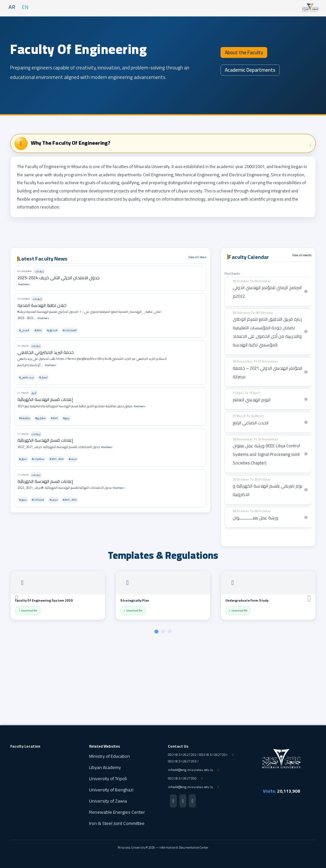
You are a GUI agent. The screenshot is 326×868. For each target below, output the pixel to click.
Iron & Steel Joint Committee (117, 823)
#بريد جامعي (26, 377)
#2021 (54, 418)
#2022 (38, 330)
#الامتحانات (70, 330)
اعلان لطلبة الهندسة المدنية (42, 305)
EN (25, 7)
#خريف (73, 459)
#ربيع (66, 418)
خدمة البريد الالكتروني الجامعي (46, 352)
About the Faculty (244, 52)
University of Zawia (108, 801)
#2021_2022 (57, 459)
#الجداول (52, 330)
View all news (197, 257)
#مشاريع (40, 418)
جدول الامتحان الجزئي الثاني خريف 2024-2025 (58, 278)
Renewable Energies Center (117, 812)
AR (12, 7)
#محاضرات (38, 459)
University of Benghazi (111, 790)
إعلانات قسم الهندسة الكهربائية (45, 399)
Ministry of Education (109, 756)
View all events (302, 255)
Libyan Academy (105, 767)
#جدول (23, 459)
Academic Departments (250, 70)
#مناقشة (24, 418)
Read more (24, 284)
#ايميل (43, 377)
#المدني (24, 330)
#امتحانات (38, 500)
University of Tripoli (108, 779)
